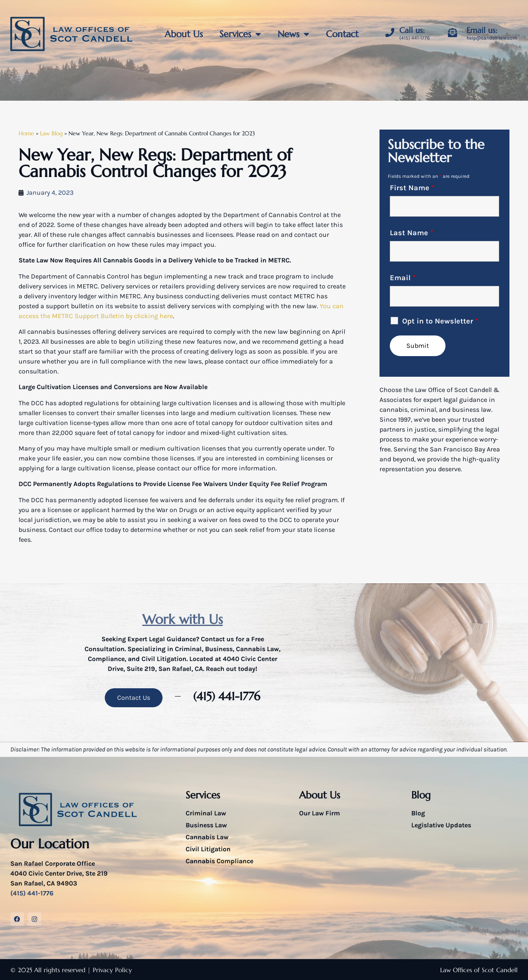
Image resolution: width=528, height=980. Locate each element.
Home (26, 133)
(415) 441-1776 (415, 38)
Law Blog (51, 133)
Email (403, 278)
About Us (184, 34)
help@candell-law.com (492, 38)
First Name (412, 188)
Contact (342, 34)
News (293, 34)
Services (240, 34)
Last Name (411, 233)
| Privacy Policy (110, 970)
